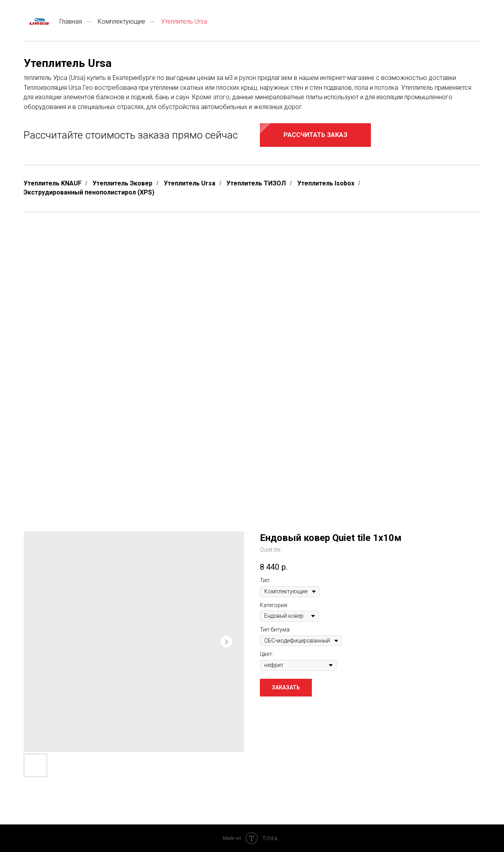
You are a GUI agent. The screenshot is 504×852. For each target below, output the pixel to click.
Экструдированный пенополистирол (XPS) (89, 192)
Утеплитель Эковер (122, 183)
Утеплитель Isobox (326, 183)
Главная (53, 21)
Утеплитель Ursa (190, 183)
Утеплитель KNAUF (53, 183)
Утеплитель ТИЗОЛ (256, 183)
